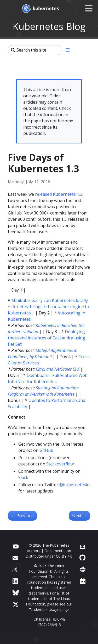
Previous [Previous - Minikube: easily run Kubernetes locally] (22, 516)
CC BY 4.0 (64, 556)
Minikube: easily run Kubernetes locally (50, 300)
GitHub (46, 450)
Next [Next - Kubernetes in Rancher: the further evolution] (79, 516)
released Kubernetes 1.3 (59, 194)
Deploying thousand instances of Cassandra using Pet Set (47, 338)
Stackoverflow (60, 464)
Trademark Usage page (49, 610)
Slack (23, 477)
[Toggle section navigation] (68, 50)
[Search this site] (35, 50)
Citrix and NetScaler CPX (58, 369)
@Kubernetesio (74, 485)
